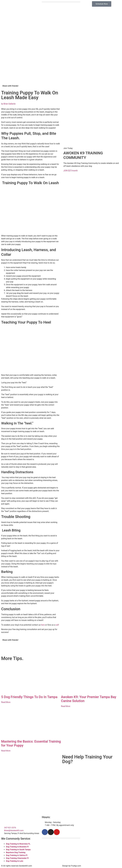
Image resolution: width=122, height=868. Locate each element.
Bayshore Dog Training (16, 852)
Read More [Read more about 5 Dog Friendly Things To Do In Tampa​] (6, 702)
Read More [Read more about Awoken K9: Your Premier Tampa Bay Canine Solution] (66, 706)
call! (57, 625)
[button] (61, 2)
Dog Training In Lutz (15, 861)
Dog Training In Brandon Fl (17, 847)
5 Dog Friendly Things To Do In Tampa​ (29, 697)
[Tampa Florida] (102, 825)
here (43, 625)
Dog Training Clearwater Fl (17, 858)
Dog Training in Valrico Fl (17, 855)
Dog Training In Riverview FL (18, 844)
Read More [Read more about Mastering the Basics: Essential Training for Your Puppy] (6, 751)
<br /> (91, 775)
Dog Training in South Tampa (18, 850)
